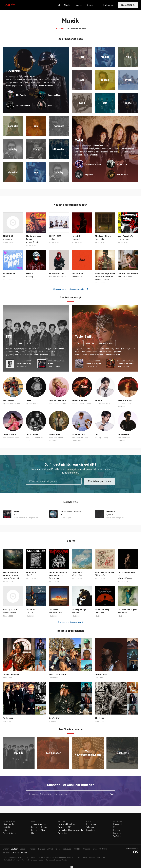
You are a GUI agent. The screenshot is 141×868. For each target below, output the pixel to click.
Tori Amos (122, 613)
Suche (59, 5)
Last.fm (13, 5)
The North (76, 613)
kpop (30, 343)
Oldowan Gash (101, 575)
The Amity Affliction (57, 276)
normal (22, 518)
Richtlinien (83, 857)
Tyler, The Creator (57, 674)
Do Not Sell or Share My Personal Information (21, 860)
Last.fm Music (61, 860)
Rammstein (122, 164)
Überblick (59, 29)
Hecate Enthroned (11, 578)
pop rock (11, 437)
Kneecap (30, 276)
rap (12, 403)
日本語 (50, 849)
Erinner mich (9, 273)
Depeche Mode (54, 95)
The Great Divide (103, 236)
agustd (108, 518)
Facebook (118, 824)
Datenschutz (72, 857)
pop (79, 343)
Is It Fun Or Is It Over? (128, 273)
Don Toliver (54, 718)
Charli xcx (100, 718)
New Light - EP (10, 610)
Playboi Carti (101, 674)
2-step (88, 403)
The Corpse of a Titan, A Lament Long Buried (11, 575)
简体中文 (103, 849)
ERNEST (29, 613)
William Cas (77, 575)
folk (55, 437)
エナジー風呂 (55, 236)
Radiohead (8, 718)
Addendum (31, 572)
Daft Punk (30, 76)
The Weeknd (124, 434)
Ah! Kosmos (77, 276)
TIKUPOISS (8, 236)
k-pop (11, 343)
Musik (67, 5)
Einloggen (108, 5)
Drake (29, 400)
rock (17, 437)
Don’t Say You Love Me (70, 511)
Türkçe (95, 849)
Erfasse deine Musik (39, 824)
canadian (122, 440)
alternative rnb (78, 437)
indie (51, 437)
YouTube (117, 836)
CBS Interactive (9, 857)
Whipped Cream (125, 578)
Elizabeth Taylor (93, 364)
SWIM (51, 364)
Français (33, 849)
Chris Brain (100, 613)
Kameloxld (76, 239)
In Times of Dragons (128, 610)
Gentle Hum (77, 273)
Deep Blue (31, 610)
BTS (15, 514)
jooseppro (7, 239)
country (90, 343)
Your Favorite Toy (126, 236)
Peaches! (53, 610)
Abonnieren (91, 830)
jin (61, 518)
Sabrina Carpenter (58, 400)
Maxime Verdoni (10, 613)
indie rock (77, 440)
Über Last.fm (9, 824)
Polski (57, 849)
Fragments (77, 572)
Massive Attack (23, 105)
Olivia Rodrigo (10, 434)
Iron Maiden (122, 174)
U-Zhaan (53, 239)
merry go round (32, 518)
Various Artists (32, 242)
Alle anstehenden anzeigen (69, 622)
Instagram (118, 833)
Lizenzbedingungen (59, 857)
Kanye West (8, 400)
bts (21, 343)
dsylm (69, 518)
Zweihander (54, 578)
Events (78, 5)
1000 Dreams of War (105, 572)
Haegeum (110, 511)
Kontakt (6, 827)
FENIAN (29, 273)
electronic (80, 403)
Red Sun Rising (102, 610)
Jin (96, 434)
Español (23, 849)
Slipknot (89, 174)
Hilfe (32, 833)
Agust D (99, 400)
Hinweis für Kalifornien (97, 857)
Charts (90, 5)
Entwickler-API (65, 827)
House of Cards (56, 273)
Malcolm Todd (79, 434)
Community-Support (39, 827)
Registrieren (128, 5)
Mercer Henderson (126, 276)
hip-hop (6, 403)
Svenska (86, 849)
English (6, 849)
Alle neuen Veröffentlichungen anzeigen (69, 289)
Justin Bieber (32, 434)
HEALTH (29, 575)
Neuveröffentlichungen (76, 29)
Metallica (99, 146)
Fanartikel (63, 833)
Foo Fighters (124, 239)
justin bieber (35, 437)
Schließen (72, 867)
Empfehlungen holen (99, 481)
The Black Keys (55, 613)
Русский (77, 849)
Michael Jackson (102, 279)
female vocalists (107, 343)
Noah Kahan (100, 239)
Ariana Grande (125, 400)
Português (66, 849)
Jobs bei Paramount (47, 860)
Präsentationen (10, 833)
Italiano (42, 849)
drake (39, 403)
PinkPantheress (80, 400)
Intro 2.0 (76, 236)
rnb (51, 406)
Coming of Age (79, 610)
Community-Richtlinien (40, 830)
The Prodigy (22, 95)
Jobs (5, 830)
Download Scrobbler (67, 824)
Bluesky (117, 830)
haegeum (120, 518)
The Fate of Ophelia (127, 364)
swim (16, 518)
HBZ (5, 276)
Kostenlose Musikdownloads (70, 830)
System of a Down (93, 164)
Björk (50, 105)
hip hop (17, 403)
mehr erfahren (46, 85)
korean (109, 403)
